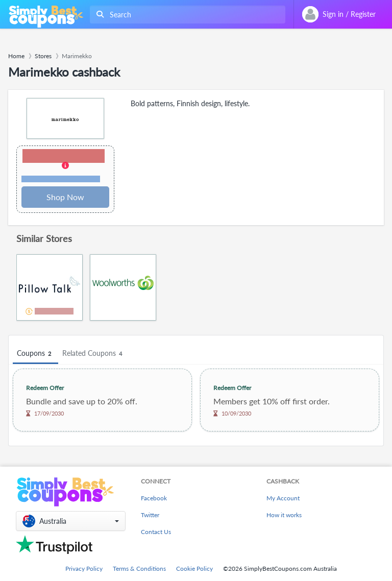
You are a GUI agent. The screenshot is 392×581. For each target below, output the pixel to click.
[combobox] (186, 15)
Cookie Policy (194, 568)
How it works (284, 515)
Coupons (35, 354)
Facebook (154, 498)
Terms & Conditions (139, 568)
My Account (283, 498)
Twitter (150, 515)
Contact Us (156, 532)
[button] (65, 166)
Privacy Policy (84, 568)
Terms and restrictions (61, 179)
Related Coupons (94, 354)
